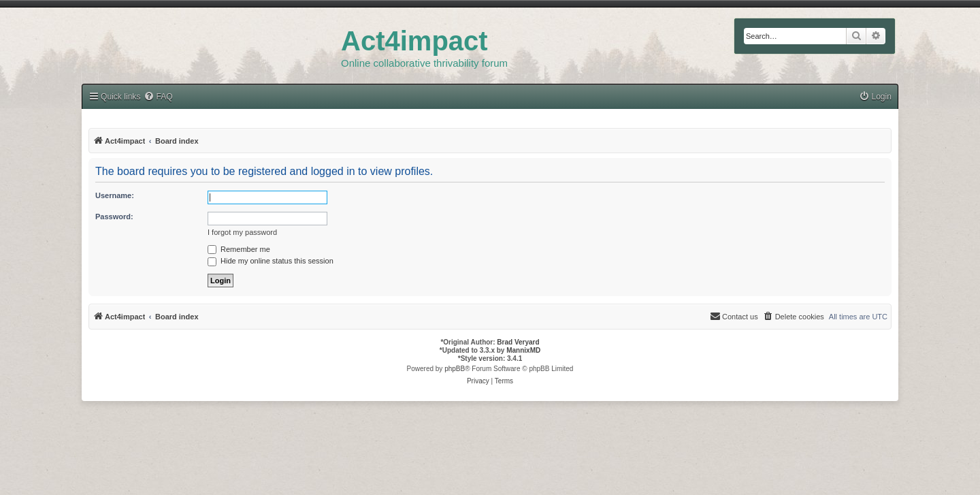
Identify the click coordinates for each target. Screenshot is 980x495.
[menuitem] (875, 97)
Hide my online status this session (271, 261)
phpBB (455, 369)
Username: (115, 195)
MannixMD (523, 350)
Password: (114, 217)
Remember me (239, 249)
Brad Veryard (518, 342)
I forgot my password (242, 232)
